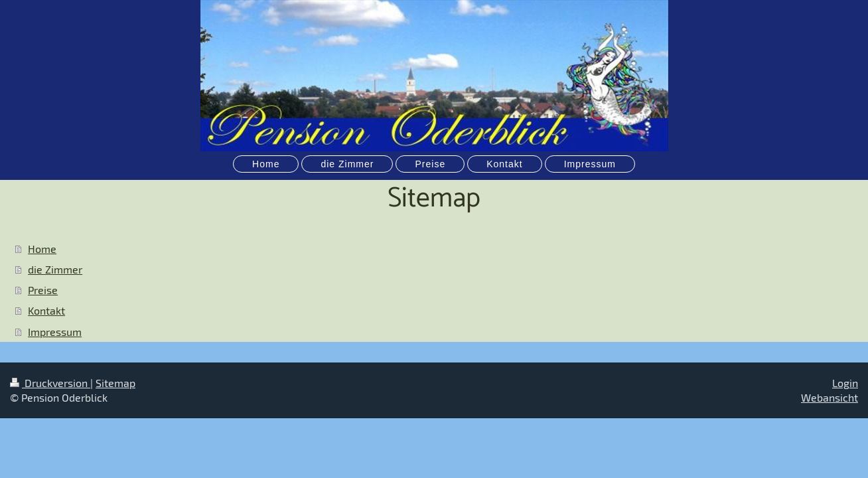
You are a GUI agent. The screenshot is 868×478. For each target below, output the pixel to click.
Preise (43, 290)
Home (42, 249)
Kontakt (46, 310)
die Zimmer (55, 269)
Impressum (55, 332)
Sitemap (115, 383)
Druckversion (50, 383)
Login (845, 383)
